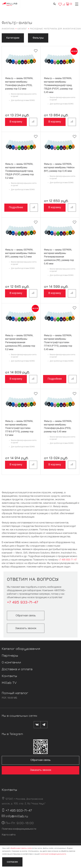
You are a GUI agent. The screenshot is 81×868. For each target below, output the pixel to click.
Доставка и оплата (17, 669)
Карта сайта (9, 835)
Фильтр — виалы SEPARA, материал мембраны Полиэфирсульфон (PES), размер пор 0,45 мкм (58, 427)
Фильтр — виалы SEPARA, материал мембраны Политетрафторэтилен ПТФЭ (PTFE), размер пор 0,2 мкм (19, 428)
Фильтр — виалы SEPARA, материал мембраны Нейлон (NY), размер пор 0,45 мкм (59, 168)
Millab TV (9, 683)
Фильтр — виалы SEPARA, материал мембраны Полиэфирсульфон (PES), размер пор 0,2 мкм (19, 84)
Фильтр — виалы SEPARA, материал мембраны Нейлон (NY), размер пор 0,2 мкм (20, 253)
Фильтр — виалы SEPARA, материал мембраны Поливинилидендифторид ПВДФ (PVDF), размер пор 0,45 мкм (58, 85)
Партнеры (10, 655)
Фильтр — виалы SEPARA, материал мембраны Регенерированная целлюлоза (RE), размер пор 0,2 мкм (20, 343)
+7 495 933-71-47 (68, 560)
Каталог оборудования (21, 649)
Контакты (9, 676)
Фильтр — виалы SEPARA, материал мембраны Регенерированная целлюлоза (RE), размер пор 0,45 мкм (59, 257)
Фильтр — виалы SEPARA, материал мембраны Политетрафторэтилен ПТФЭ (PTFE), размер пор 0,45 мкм (58, 343)
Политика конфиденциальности (19, 829)
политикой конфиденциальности (53, 854)
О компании (11, 662)
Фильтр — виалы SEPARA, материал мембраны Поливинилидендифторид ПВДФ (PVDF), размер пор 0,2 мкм (20, 171)
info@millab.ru (17, 816)
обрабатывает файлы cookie (21, 848)
